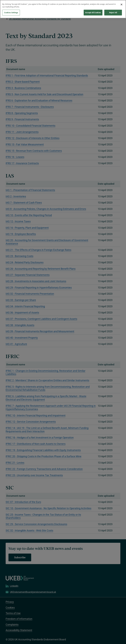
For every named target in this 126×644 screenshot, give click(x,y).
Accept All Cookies (93, 10)
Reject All (113, 10)
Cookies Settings (11, 10)
